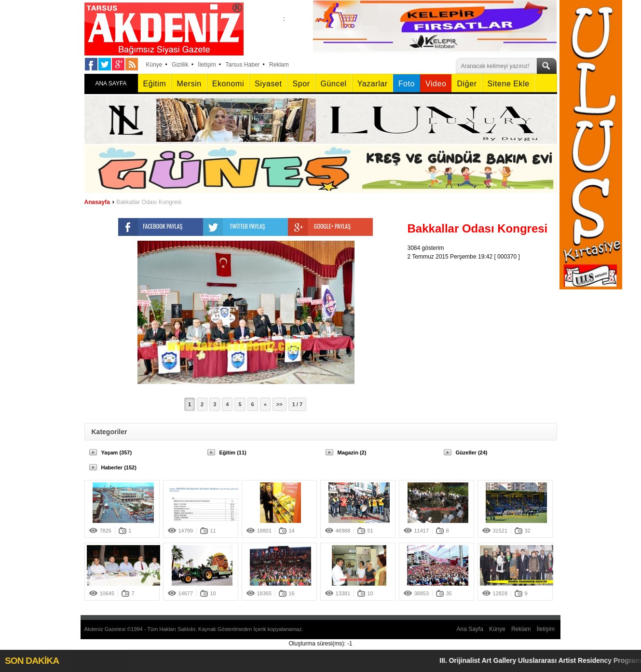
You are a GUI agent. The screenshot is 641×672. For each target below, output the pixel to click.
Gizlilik (180, 65)
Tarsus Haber (242, 65)
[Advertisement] (485, 321)
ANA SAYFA (111, 83)
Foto (407, 84)
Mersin (189, 84)
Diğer (467, 84)
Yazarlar (373, 84)
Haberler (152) (119, 467)
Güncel (334, 84)
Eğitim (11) (233, 453)
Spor (301, 84)
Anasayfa (97, 202)
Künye (154, 65)
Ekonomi (228, 84)
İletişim (207, 65)
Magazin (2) (352, 453)
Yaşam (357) (117, 453)
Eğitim (155, 84)
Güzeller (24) (472, 453)
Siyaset (268, 84)
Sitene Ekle (509, 84)
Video (436, 84)
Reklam (279, 65)
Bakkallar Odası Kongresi (149, 202)
